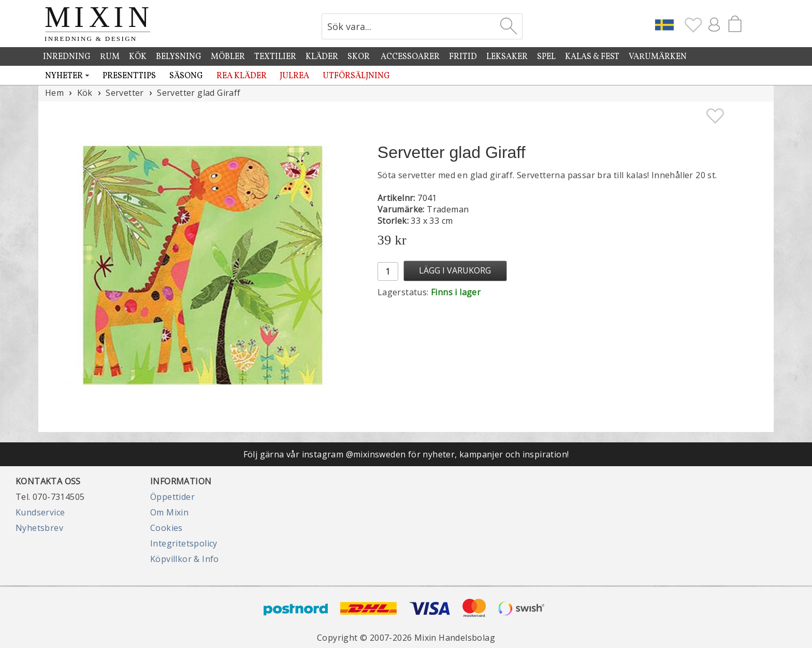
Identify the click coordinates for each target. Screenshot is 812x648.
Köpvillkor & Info (185, 559)
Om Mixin (169, 512)
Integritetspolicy (184, 543)
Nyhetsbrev (39, 528)
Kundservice (40, 512)
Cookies (166, 528)
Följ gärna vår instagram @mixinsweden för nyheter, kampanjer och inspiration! (406, 454)
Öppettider (172, 497)
